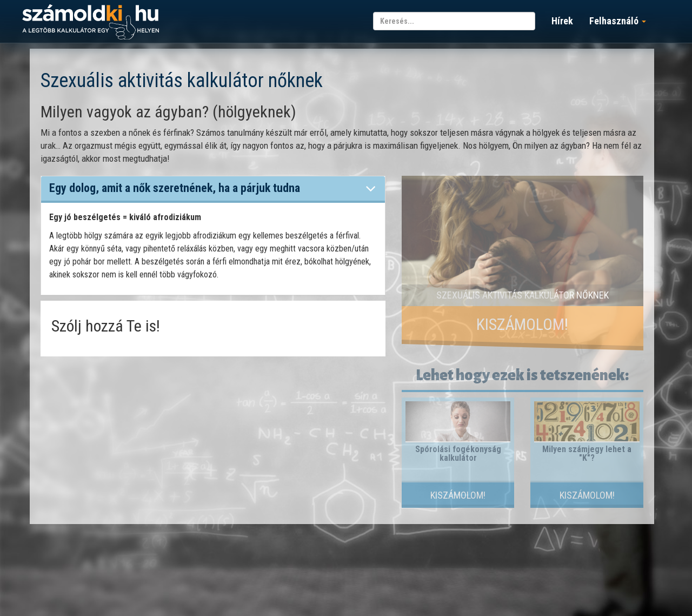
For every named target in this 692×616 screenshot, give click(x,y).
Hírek (562, 21)
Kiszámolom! (522, 324)
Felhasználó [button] (618, 21)
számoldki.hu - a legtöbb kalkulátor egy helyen (91, 22)
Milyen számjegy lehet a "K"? (587, 453)
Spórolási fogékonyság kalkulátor (458, 453)
